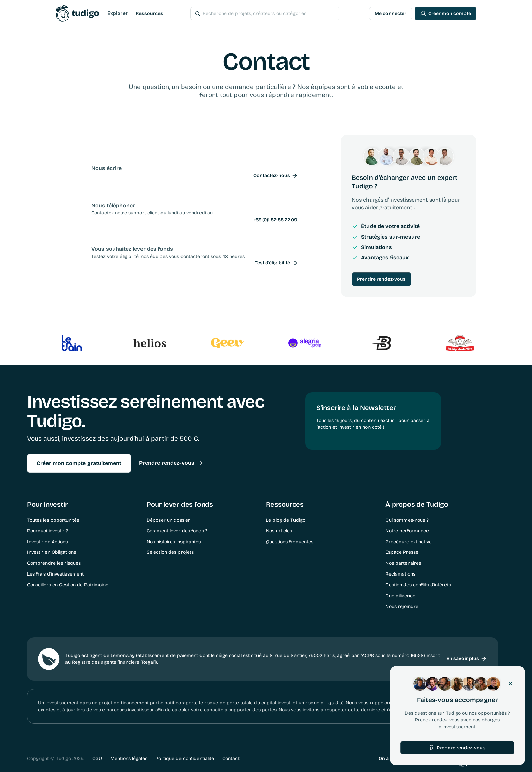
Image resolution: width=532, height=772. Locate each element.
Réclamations (400, 574)
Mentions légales (129, 759)
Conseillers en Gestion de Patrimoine (68, 585)
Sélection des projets (170, 552)
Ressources (149, 13)
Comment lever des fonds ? (177, 531)
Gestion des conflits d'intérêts (418, 585)
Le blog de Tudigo (286, 520)
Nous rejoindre (402, 607)
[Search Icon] (255, 14)
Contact (231, 759)
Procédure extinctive (408, 542)
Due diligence (400, 596)
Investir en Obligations (52, 552)
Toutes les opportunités (53, 520)
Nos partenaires (403, 563)
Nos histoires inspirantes (174, 542)
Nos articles (279, 531)
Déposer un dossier (168, 520)
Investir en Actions (47, 542)
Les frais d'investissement (55, 574)
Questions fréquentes (290, 542)
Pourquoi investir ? (47, 531)
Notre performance (407, 531)
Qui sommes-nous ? (407, 520)
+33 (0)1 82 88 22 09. (276, 220)
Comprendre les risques (54, 563)
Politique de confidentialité (185, 759)
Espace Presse (402, 552)
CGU (97, 759)
